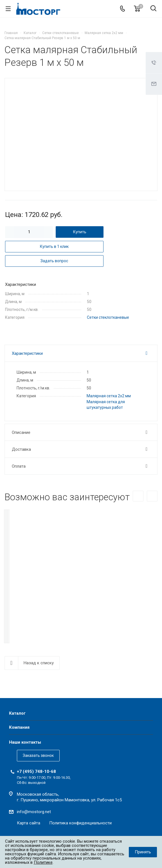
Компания (19, 726)
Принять (143, 852)
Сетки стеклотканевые (108, 317)
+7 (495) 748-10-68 (36, 770)
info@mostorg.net (34, 811)
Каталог (17, 712)
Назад (138, 496)
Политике (43, 862)
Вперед (152, 496)
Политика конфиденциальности (80, 822)
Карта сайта (29, 822)
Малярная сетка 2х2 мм (109, 396)
